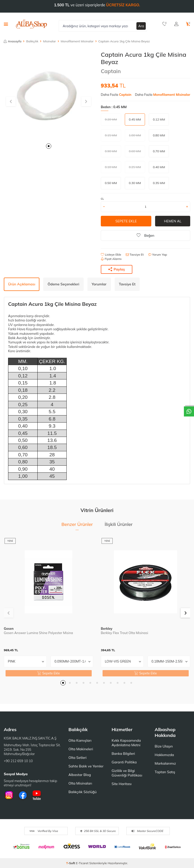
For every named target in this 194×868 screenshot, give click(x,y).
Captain (111, 71)
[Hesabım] (176, 24)
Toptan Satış (165, 772)
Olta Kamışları (80, 740)
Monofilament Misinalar (77, 41)
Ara (141, 26)
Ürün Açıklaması (22, 284)
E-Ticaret (82, 863)
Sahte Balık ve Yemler (86, 766)
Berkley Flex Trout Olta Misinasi (124, 633)
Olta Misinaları (80, 783)
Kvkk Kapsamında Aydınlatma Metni (126, 743)
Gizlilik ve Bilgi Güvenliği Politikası (127, 773)
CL (102, 199)
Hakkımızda (164, 755)
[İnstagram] (9, 795)
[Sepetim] (188, 24)
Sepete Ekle (126, 221)
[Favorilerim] (165, 24)
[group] (48, 96)
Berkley (107, 628)
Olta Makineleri (81, 749)
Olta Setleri (78, 758)
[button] (49, 146)
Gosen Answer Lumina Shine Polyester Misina (38, 633)
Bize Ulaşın (164, 746)
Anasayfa (13, 41)
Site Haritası (122, 784)
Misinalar (50, 41)
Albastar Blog (80, 775)
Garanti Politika (124, 762)
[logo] (31, 24)
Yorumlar (99, 284)
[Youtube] (37, 795)
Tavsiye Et (135, 255)
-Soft (71, 863)
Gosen (9, 628)
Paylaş (117, 269)
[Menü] (6, 24)
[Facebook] (23, 795)
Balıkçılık (32, 41)
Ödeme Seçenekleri (63, 284)
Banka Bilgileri (123, 754)
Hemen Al (173, 221)
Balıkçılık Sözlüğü (82, 792)
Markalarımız (165, 763)
